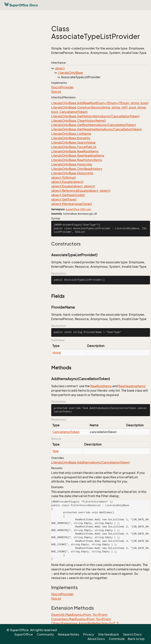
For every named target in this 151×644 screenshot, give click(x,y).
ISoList (56, 92)
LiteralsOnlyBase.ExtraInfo (71, 138)
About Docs (96, 639)
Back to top (136, 639)
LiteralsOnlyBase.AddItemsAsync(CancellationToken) (90, 462)
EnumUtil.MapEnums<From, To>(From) (79, 615)
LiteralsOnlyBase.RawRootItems (75, 151)
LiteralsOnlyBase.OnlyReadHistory (77, 169)
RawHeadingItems (132, 386)
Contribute (117, 639)
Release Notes (68, 634)
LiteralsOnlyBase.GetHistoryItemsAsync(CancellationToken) (95, 116)
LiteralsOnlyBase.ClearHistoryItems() (78, 121)
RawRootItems (101, 386)
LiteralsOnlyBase (70, 73)
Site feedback (109, 634)
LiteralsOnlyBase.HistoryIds (72, 164)
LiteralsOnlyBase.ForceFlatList (74, 147)
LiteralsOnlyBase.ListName (71, 134)
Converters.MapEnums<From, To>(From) (81, 619)
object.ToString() (64, 178)
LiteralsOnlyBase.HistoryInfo (72, 173)
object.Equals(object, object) (73, 186)
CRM (83, 209)
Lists (88, 209)
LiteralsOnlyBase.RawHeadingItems (78, 156)
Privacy (89, 634)
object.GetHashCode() (68, 195)
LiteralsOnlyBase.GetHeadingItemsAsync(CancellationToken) (96, 129)
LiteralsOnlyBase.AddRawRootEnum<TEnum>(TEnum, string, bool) (100, 103)
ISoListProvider (62, 87)
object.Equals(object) (67, 182)
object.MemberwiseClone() (72, 204)
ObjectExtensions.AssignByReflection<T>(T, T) (85, 623)
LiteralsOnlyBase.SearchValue (73, 142)
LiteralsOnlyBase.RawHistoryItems (77, 160)
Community (45, 634)
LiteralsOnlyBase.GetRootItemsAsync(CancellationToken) (94, 125)
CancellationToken (66, 432)
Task (56, 451)
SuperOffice (72, 209)
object (60, 68)
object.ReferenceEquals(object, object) (81, 191)
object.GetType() (64, 199)
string (57, 352)
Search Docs (132, 634)
